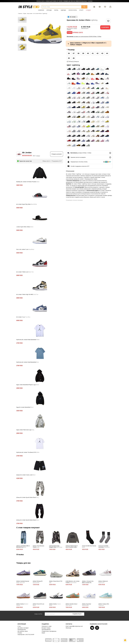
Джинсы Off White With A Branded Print (23, 547)
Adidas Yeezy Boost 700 (56, 582)
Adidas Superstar (87, 605)
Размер (72, 50)
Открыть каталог (57, 154)
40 (88, 53)
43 (102, 53)
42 (97, 53)
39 (83, 53)
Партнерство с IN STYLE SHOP (26, 634)
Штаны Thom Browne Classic (39, 547)
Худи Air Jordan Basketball (25, 407)
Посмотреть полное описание (74, 200)
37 (74, 53)
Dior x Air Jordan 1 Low (25, 249)
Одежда (63, 10)
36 (69, 53)
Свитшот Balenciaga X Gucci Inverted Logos (72, 547)
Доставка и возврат (23, 628)
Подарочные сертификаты (49, 631)
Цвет (73, 65)
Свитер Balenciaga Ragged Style (56, 547)
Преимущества (22, 630)
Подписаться (77, 614)
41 (93, 53)
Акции (43, 633)
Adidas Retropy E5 (38, 582)
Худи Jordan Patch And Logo (25, 430)
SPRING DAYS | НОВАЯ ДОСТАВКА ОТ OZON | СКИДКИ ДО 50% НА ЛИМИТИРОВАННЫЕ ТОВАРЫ (64, 1)
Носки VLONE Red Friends (89, 547)
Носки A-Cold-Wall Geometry (104, 547)
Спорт (81, 10)
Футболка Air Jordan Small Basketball (28, 362)
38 (78, 53)
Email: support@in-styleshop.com (74, 626)
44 (107, 53)
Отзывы (20, 633)
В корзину (105, 27)
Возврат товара (46, 628)
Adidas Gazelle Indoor (71, 605)
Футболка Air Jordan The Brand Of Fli (28, 452)
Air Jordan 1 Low (23, 317)
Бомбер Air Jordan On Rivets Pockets (28, 182)
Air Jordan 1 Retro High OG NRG (27, 295)
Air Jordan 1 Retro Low (25, 272)
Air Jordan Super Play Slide (27, 204)
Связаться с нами (47, 626)
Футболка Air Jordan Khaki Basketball (28, 340)
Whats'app (68, 628)
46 (74, 58)
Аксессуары (73, 10)
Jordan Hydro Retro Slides (25, 227)
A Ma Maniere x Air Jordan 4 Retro (73, 582)
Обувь (56, 10)
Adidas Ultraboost (103, 582)
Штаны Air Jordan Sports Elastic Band (28, 497)
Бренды (49, 10)
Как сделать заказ (23, 631)
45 (69, 58)
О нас (19, 626)
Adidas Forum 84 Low (38, 605)
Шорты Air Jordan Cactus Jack (26, 475)
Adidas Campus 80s (104, 605)
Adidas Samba (22, 605)
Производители (46, 630)
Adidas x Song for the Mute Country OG (88, 582)
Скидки (88, 10)
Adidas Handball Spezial (23, 582)
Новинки (41, 10)
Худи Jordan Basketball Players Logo (28, 385)
